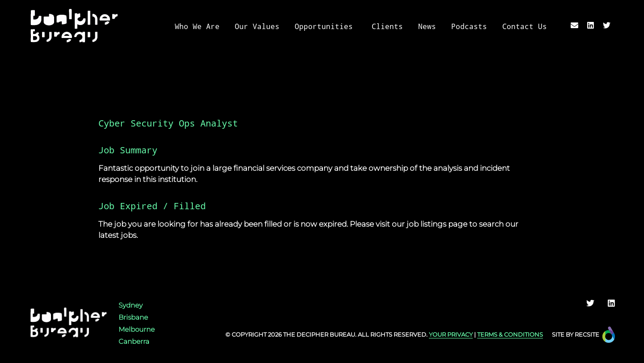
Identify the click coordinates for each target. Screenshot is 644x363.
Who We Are (197, 27)
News (427, 27)
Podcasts (469, 27)
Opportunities (324, 27)
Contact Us (525, 27)
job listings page (437, 224)
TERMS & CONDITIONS (510, 334)
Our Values (257, 27)
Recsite (587, 334)
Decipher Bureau (326, 334)
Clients (387, 27)
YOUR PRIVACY (451, 334)
